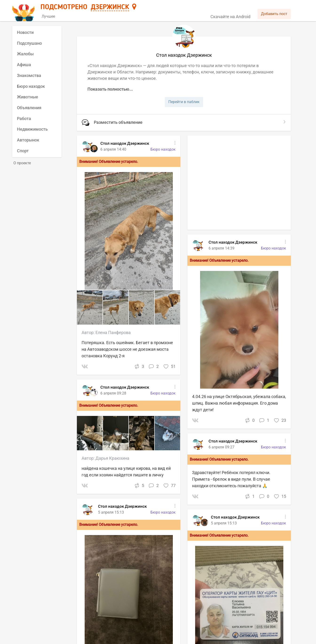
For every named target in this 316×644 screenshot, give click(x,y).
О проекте (22, 163)
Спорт (23, 151)
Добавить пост (274, 14)
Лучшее (48, 16)
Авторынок (28, 140)
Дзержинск (110, 7)
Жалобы (25, 54)
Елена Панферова (113, 332)
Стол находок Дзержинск (122, 506)
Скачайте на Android (230, 17)
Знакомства (29, 75)
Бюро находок (31, 86)
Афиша (24, 65)
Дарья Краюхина (112, 458)
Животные (28, 97)
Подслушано (29, 43)
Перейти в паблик (184, 102)
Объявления (29, 108)
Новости (25, 32)
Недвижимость (32, 129)
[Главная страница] (24, 11)
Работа (24, 119)
